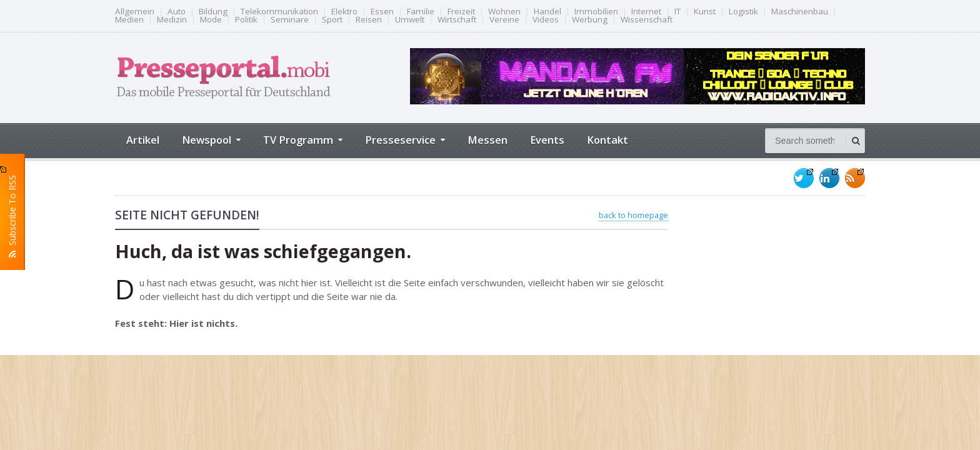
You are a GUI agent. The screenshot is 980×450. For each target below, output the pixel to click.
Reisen (369, 20)
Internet (646, 12)
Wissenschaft (647, 20)
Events (547, 140)
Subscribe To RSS (12, 212)
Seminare (290, 20)
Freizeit (461, 12)
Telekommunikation (279, 12)
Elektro (344, 12)
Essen (382, 12)
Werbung (590, 20)
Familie (421, 12)
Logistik (743, 12)
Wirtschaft (457, 20)
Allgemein (135, 12)
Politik (246, 20)
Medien (129, 20)
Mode (211, 20)
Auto (177, 12)
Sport (332, 20)
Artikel (143, 140)
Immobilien (596, 12)
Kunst (705, 12)
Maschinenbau (800, 12)
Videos (546, 20)
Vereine (504, 20)
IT (677, 12)
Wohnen (504, 12)
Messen (487, 140)
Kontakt (607, 140)
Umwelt (410, 20)
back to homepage (633, 215)
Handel (547, 12)
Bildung (213, 12)
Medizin (172, 20)
